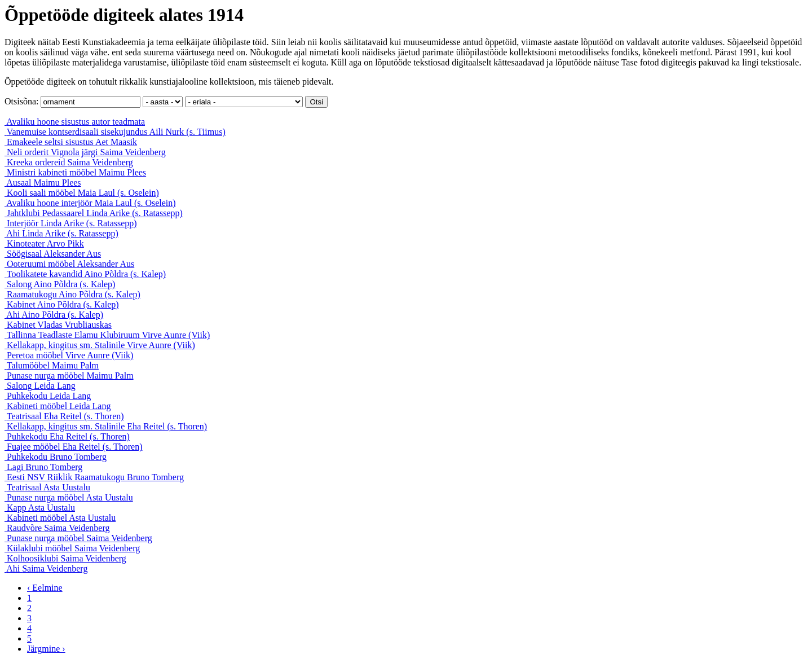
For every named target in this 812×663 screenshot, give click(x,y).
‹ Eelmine (45, 588)
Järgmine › (46, 649)
